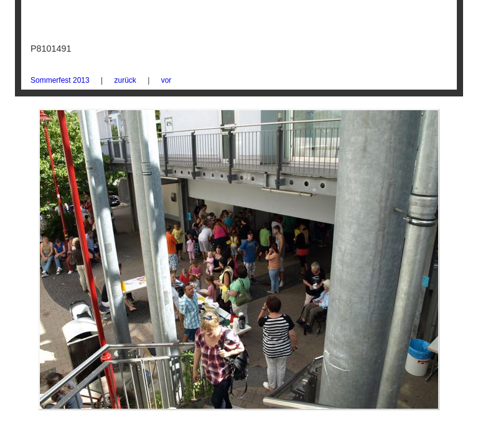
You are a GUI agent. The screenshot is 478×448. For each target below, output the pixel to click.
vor (166, 80)
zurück (125, 80)
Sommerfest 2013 (60, 80)
